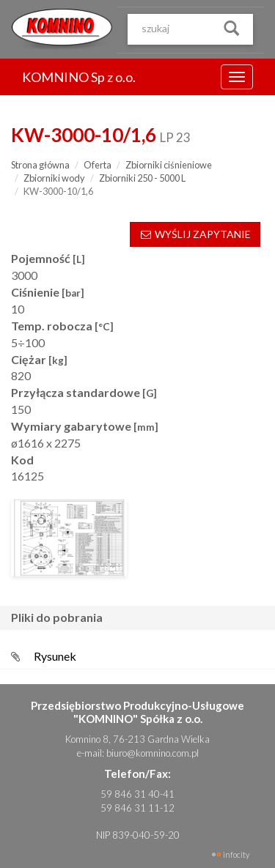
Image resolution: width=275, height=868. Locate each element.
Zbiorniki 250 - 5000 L (142, 178)
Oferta (98, 165)
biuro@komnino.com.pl (153, 753)
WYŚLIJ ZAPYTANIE (195, 234)
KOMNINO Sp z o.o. (79, 77)
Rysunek (55, 656)
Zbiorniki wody (54, 178)
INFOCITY (236, 854)
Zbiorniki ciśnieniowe (169, 165)
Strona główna (40, 165)
